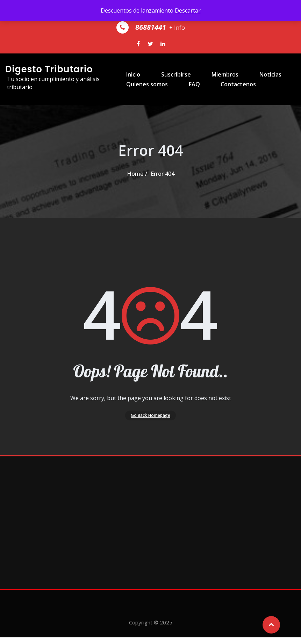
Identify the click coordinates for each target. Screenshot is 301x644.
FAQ (182, 102)
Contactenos (220, 102)
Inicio (126, 72)
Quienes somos (140, 102)
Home (135, 174)
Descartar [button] (188, 10)
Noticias (247, 72)
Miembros (207, 72)
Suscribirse (163, 72)
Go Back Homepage (150, 418)
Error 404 (163, 174)
